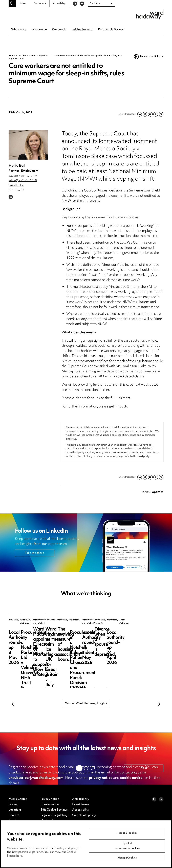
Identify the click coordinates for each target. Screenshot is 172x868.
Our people (59, 30)
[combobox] (101, 4)
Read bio (16, 190)
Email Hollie (16, 185)
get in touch (118, 407)
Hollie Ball (17, 166)
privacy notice (101, 778)
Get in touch (40, 4)
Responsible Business (111, 30)
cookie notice (131, 778)
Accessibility (59, 4)
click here (79, 398)
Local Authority (28, 620)
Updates (44, 56)
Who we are (19, 30)
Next (159, 704)
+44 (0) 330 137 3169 (23, 176)
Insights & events (82, 30)
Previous (13, 704)
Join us (23, 4)
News (147, 620)
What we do (39, 30)
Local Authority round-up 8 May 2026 (33, 632)
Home (12, 56)
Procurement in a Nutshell (95, 620)
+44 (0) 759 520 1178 (23, 181)
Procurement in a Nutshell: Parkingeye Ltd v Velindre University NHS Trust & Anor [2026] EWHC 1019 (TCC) (95, 639)
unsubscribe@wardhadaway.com (36, 778)
